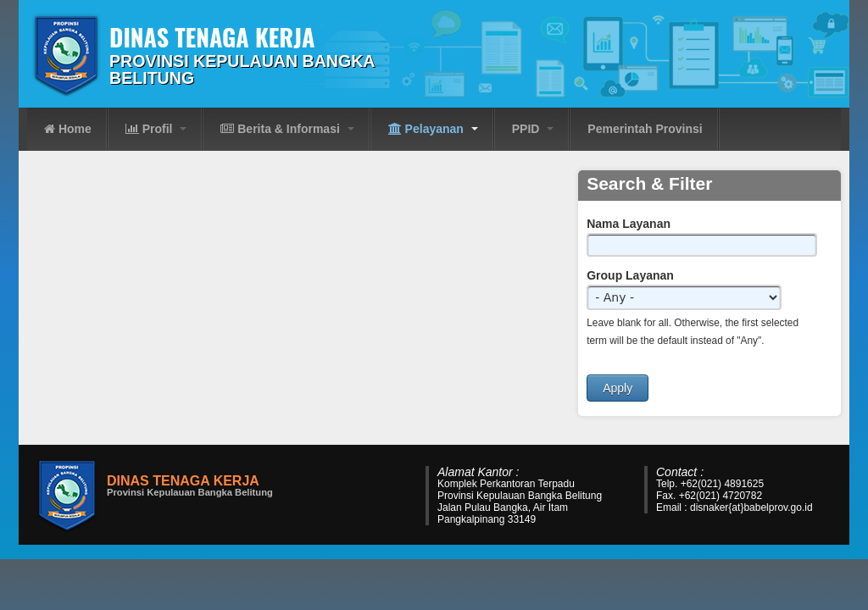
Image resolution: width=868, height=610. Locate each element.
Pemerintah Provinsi (645, 129)
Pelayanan (433, 129)
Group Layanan (630, 275)
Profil (156, 129)
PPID (533, 129)
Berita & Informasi (287, 129)
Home (68, 129)
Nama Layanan (629, 224)
